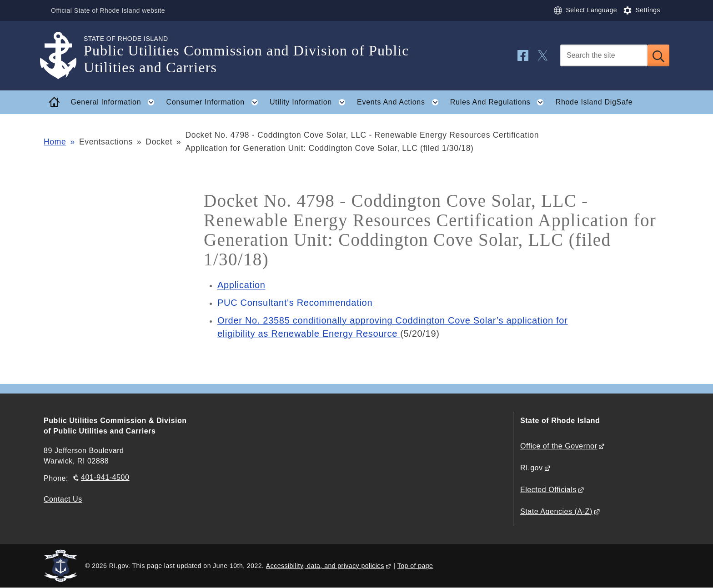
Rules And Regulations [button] (500, 102)
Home (55, 142)
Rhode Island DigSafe (594, 102)
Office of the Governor (559, 446)
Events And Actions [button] (400, 102)
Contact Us (63, 499)
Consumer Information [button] (215, 102)
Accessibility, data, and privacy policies (325, 566)
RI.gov (532, 468)
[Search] (604, 55)
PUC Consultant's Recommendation (295, 303)
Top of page (415, 566)
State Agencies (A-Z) (556, 511)
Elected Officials (548, 490)
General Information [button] (115, 102)
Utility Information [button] (310, 102)
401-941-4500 (105, 477)
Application (241, 285)
